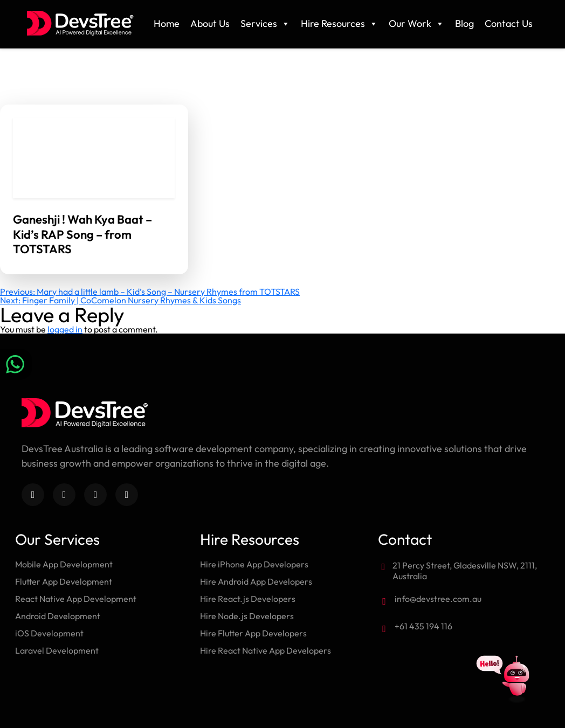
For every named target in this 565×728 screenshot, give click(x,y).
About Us (210, 23)
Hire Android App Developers (256, 581)
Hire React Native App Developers (266, 650)
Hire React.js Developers (248, 599)
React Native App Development (76, 599)
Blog (464, 23)
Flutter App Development (64, 581)
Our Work (416, 24)
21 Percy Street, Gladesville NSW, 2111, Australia (465, 571)
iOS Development (49, 633)
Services (265, 24)
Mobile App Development (64, 564)
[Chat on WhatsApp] (16, 364)
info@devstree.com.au (438, 599)
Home (167, 23)
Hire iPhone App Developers (254, 564)
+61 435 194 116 (423, 626)
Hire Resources (339, 24)
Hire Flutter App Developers (253, 633)
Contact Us (509, 23)
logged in (65, 329)
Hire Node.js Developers (247, 616)
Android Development (58, 616)
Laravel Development (57, 650)
